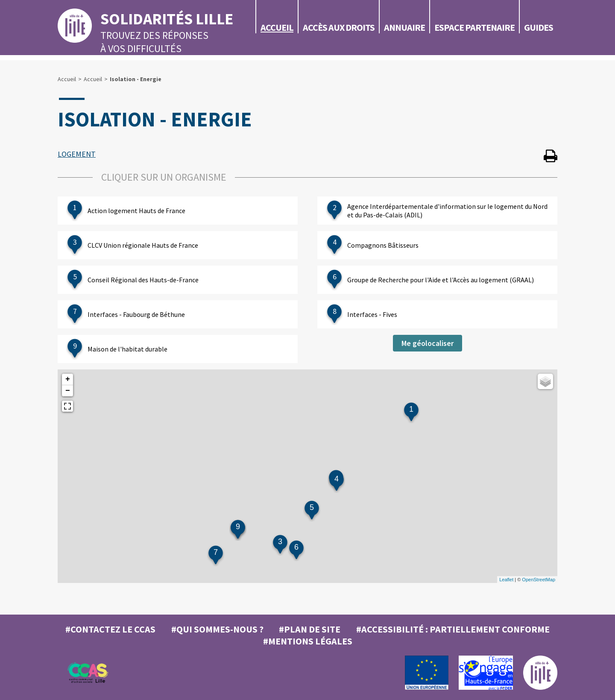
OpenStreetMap (539, 580)
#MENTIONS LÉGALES (308, 641)
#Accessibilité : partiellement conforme (453, 629)
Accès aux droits (339, 27)
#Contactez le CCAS (110, 629)
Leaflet (506, 580)
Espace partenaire (474, 27)
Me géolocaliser (428, 343)
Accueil (277, 27)
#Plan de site (310, 629)
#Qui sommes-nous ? (217, 629)
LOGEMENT (77, 154)
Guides (539, 27)
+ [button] (68, 379)
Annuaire (404, 27)
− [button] (68, 391)
